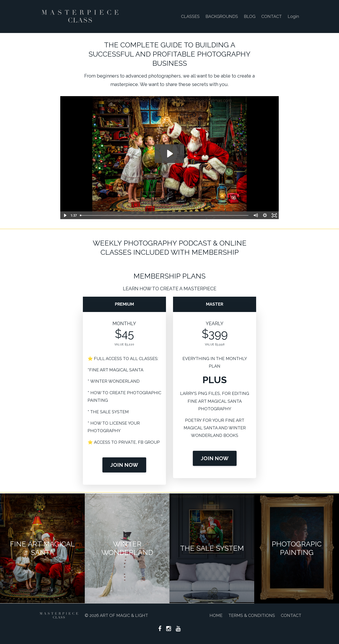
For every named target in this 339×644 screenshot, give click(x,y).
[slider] (164, 215)
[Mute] (255, 215)
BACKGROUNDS (222, 16)
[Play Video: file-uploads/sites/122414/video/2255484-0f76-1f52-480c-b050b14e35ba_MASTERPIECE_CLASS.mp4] (169, 154)
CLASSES (190, 16)
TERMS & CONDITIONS (252, 615)
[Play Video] (65, 215)
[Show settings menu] (265, 215)
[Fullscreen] (274, 215)
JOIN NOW (124, 465)
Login (293, 16)
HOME (216, 615)
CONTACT (272, 16)
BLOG (250, 16)
